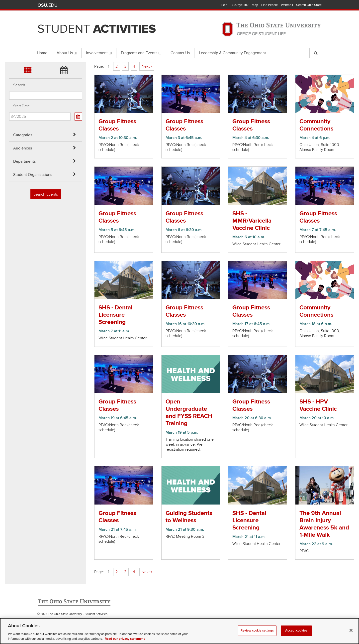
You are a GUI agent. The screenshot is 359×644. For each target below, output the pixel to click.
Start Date (21, 106)
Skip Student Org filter (9, 44)
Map (255, 5)
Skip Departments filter (9, 30)
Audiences (23, 148)
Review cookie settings (257, 636)
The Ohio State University (47, 5)
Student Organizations (33, 175)
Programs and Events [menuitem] (141, 53)
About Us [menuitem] (67, 53)
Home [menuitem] (42, 53)
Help (224, 5)
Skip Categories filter (9, 4)
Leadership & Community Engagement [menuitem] (232, 53)
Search (19, 85)
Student (97, 29)
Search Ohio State (309, 5)
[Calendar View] (78, 117)
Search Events (46, 194)
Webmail (287, 5)
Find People (269, 5)
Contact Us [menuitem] (180, 53)
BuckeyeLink (240, 5)
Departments (24, 161)
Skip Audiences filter (9, 17)
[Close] (351, 636)
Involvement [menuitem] (99, 53)
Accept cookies (296, 636)
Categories (23, 135)
